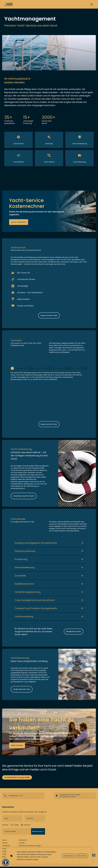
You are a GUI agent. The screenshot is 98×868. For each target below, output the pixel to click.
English (16, 826)
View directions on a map (75, 797)
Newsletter (23, 841)
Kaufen (5, 844)
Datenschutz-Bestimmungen (30, 847)
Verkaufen (6, 847)
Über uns (5, 858)
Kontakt (22, 844)
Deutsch (27, 826)
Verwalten (6, 850)
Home (4, 841)
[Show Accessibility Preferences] (6, 862)
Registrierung (38, 833)
